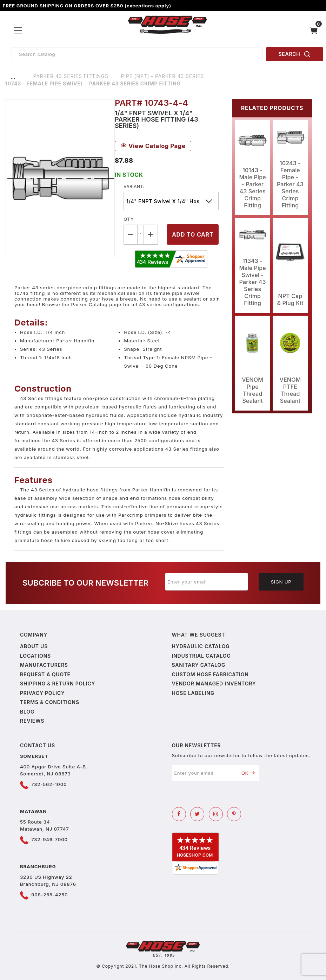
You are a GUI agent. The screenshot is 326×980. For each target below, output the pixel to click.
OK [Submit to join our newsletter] (248, 773)
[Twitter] (197, 814)
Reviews (32, 721)
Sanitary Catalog (199, 665)
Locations (35, 656)
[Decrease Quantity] (131, 235)
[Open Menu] (18, 31)
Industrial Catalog (201, 656)
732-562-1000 (49, 784)
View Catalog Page (153, 146)
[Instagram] (216, 814)
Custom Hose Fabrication (210, 674)
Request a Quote (45, 674)
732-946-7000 (49, 839)
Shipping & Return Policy (58, 684)
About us (34, 646)
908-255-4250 (49, 895)
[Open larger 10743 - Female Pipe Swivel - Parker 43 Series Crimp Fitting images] (60, 178)
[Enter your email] (207, 582)
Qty (129, 219)
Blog (27, 712)
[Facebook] (179, 814)
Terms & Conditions (50, 702)
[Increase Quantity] (151, 235)
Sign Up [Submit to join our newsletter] (281, 582)
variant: (134, 186)
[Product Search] (137, 54)
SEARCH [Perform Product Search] (295, 54)
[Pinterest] (234, 814)
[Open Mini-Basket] (315, 30)
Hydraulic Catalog (201, 646)
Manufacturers (44, 665)
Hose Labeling (193, 693)
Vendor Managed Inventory (214, 684)
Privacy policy (42, 693)
